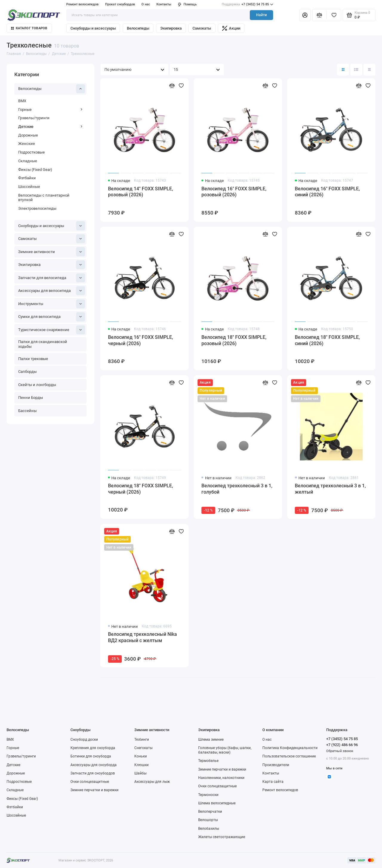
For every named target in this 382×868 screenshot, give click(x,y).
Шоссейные (29, 187)
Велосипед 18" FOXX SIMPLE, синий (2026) (327, 340)
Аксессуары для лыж (152, 782)
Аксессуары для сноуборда (94, 765)
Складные (28, 161)
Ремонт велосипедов (82, 4)
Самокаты (202, 28)
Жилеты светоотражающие (222, 837)
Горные (50, 110)
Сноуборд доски (84, 740)
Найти (261, 15)
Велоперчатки (210, 812)
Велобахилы (209, 829)
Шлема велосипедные (217, 803)
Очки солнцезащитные (90, 782)
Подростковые (31, 152)
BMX (22, 101)
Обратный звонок (340, 751)
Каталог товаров (29, 28)
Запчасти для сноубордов (93, 773)
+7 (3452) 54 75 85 (247, 4)
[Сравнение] (319, 15)
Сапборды (27, 372)
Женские (27, 144)
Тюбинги (142, 740)
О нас (146, 4)
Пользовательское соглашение (289, 756)
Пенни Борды (31, 398)
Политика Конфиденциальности (290, 748)
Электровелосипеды (37, 208)
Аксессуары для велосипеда (52, 291)
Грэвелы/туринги (34, 118)
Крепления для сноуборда (93, 748)
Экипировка (171, 28)
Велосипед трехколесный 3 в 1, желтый (330, 489)
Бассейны (27, 411)
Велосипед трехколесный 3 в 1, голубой (237, 489)
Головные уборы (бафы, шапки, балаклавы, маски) (225, 750)
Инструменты (52, 304)
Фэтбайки (27, 178)
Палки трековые (33, 359)
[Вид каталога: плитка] (343, 70)
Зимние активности (52, 252)
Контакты (164, 4)
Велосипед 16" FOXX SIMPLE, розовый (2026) (234, 192)
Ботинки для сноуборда (91, 756)
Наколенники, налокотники (221, 778)
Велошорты (208, 820)
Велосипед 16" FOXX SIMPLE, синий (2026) (327, 192)
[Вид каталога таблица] (369, 70)
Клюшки (141, 765)
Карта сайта (273, 782)
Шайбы (140, 773)
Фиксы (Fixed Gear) (35, 170)
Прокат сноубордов (120, 4)
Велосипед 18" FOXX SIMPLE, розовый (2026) (234, 340)
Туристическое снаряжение (52, 330)
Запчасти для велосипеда (52, 278)
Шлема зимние (211, 740)
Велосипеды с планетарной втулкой (44, 198)
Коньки (141, 756)
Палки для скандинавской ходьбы (43, 344)
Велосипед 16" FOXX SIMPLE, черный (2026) (141, 340)
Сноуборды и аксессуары (93, 28)
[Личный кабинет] (305, 15)
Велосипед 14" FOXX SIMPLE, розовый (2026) (141, 192)
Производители (276, 765)
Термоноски (208, 795)
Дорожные (28, 135)
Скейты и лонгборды (37, 385)
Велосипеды (138, 28)
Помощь (187, 4)
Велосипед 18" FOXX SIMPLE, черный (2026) (141, 489)
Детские (50, 127)
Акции (231, 28)
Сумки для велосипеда (52, 317)
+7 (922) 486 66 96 (342, 745)
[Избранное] (334, 15)
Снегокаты (143, 748)
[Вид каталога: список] (356, 70)
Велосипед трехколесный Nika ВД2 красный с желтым (143, 637)
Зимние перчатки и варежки (94, 790)
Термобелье (208, 761)
